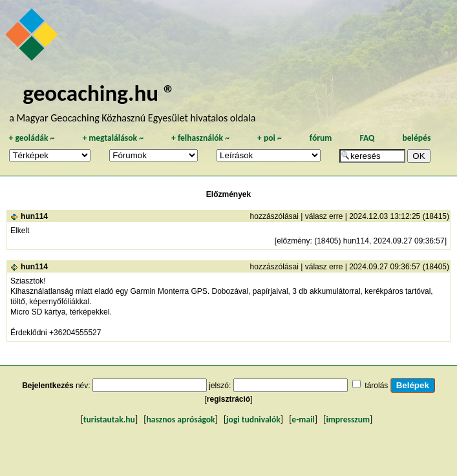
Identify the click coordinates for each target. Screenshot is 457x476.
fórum (321, 138)
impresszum (348, 419)
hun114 (34, 216)
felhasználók (200, 138)
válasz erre (324, 216)
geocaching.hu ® (99, 93)
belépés (416, 138)
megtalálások (113, 138)
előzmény (293, 241)
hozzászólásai (274, 216)
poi (270, 138)
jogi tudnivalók (253, 419)
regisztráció (228, 399)
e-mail (303, 419)
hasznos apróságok (180, 419)
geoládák (31, 138)
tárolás (376, 386)
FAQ (367, 138)
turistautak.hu (109, 419)
